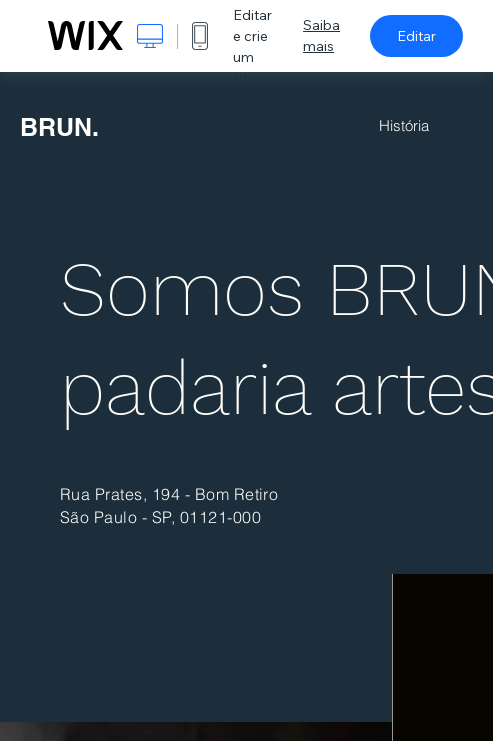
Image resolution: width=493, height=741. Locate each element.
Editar (416, 36)
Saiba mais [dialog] (321, 35)
